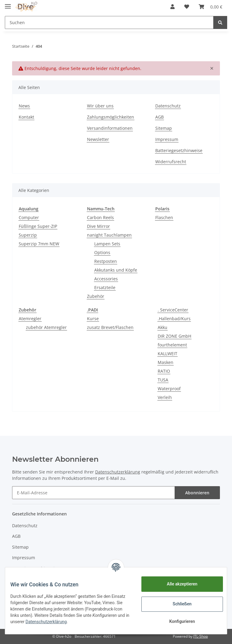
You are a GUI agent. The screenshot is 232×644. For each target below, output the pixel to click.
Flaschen (164, 217)
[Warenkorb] (211, 7)
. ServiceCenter (173, 310)
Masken (166, 362)
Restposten (106, 261)
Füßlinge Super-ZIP (38, 226)
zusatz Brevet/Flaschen (110, 327)
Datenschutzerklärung (98, 622)
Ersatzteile (105, 287)
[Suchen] (109, 22)
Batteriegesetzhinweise (179, 150)
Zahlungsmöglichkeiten (111, 117)
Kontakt (26, 117)
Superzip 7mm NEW (39, 244)
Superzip (28, 235)
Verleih (165, 397)
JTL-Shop (201, 636)
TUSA (163, 380)
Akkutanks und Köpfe (116, 270)
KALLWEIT (168, 354)
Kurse (93, 319)
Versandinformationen (110, 128)
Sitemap (164, 128)
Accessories (106, 279)
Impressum (167, 139)
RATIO (164, 371)
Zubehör (96, 296)
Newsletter (98, 139)
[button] (172, 7)
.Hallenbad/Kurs (174, 319)
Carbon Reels (100, 217)
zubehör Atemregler (46, 327)
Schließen (178, 604)
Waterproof (169, 389)
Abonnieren (197, 493)
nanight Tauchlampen (109, 235)
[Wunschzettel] (187, 7)
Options (102, 252)
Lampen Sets (107, 244)
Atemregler (30, 319)
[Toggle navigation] (8, 4)
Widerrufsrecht (171, 162)
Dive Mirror (98, 226)
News (24, 106)
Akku (163, 327)
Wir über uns (100, 106)
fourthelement (172, 345)
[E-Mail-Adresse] (93, 493)
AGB (159, 117)
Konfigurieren (177, 621)
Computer (29, 217)
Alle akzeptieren (177, 584)
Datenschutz (168, 106)
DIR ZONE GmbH (174, 336)
